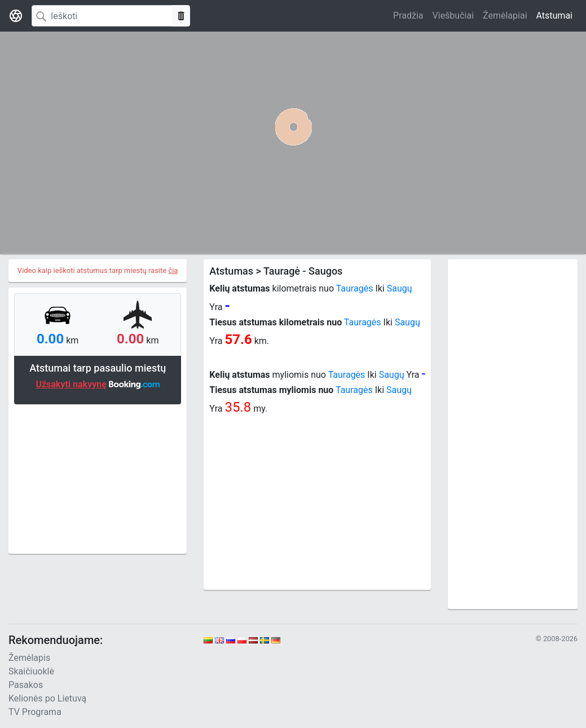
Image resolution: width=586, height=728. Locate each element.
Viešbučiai (453, 16)
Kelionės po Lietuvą (47, 698)
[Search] (102, 16)
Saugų (400, 288)
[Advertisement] (98, 478)
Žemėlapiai (505, 16)
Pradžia (408, 16)
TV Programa (35, 712)
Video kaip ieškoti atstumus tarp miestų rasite (98, 270)
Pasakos (26, 685)
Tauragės (355, 288)
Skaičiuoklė (31, 671)
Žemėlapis (29, 658)
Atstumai (554, 16)
